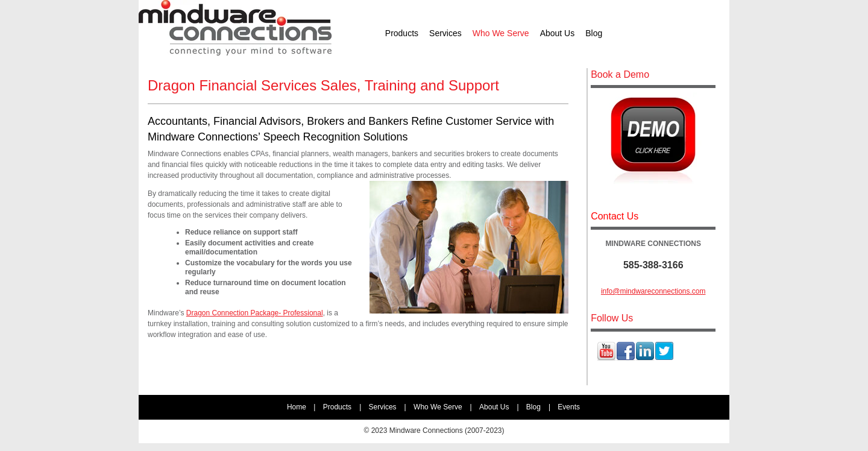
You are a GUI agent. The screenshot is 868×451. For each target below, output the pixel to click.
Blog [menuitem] (594, 33)
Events (569, 407)
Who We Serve (438, 407)
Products (337, 407)
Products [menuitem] (402, 33)
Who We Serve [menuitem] (501, 33)
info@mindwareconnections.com (653, 291)
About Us (494, 407)
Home (297, 407)
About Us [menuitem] (558, 33)
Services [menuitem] (445, 33)
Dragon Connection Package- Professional (255, 313)
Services (383, 407)
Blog (533, 407)
